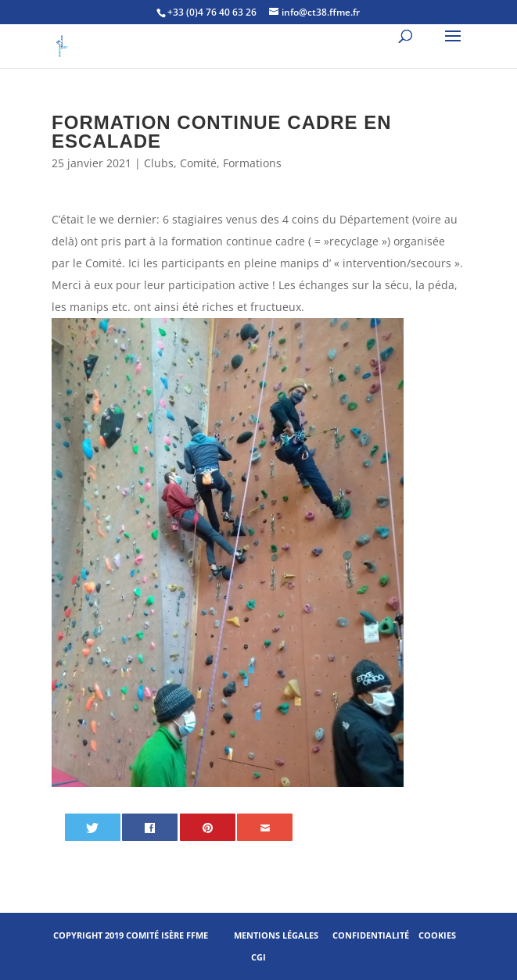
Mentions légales (276, 935)
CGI (258, 957)
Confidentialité (371, 935)
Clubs (159, 163)
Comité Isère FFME (167, 935)
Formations (252, 163)
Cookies (437, 935)
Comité (198, 163)
